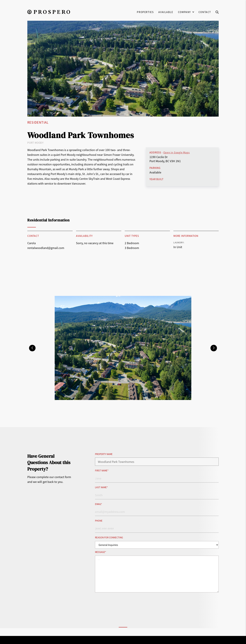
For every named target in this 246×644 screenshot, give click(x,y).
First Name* (102, 471)
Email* (98, 504)
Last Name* (101, 487)
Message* (101, 552)
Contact (205, 12)
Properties (145, 12)
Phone (99, 521)
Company (184, 12)
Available (166, 12)
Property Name (104, 454)
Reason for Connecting (109, 538)
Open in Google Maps (176, 152)
